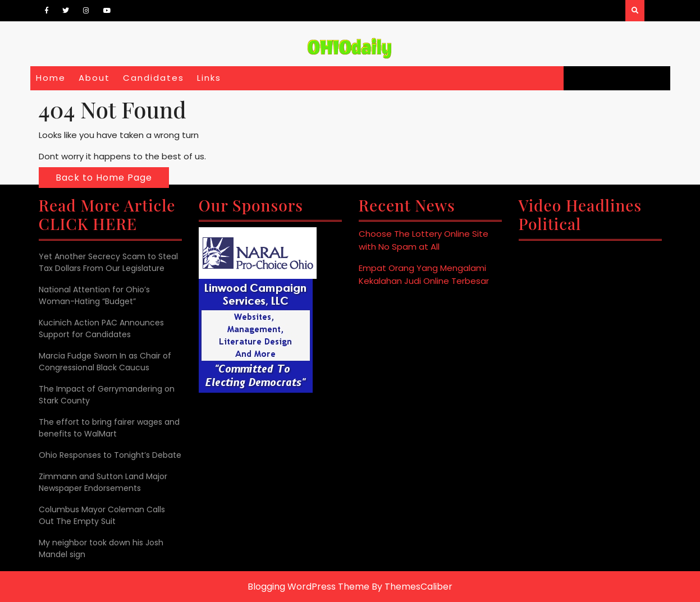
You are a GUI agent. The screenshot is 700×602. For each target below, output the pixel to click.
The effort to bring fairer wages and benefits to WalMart (109, 428)
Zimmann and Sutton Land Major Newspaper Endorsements (103, 482)
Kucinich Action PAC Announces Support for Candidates (101, 328)
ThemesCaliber (418, 587)
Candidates (154, 78)
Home (51, 78)
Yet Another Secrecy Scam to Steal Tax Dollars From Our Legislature (108, 262)
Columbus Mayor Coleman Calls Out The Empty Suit (102, 515)
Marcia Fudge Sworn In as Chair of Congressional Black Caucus (105, 362)
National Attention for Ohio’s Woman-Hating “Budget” (94, 295)
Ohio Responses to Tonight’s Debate (110, 455)
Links (209, 78)
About (94, 78)
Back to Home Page (104, 178)
